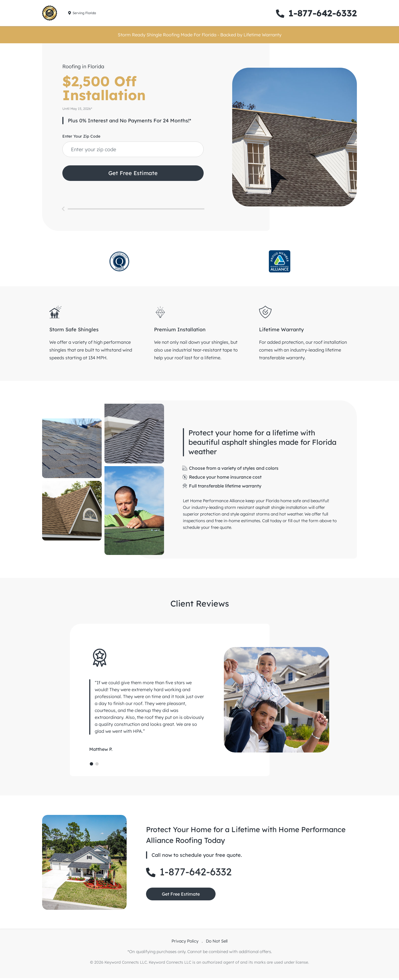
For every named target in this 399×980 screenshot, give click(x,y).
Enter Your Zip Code (81, 136)
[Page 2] (97, 766)
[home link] (50, 13)
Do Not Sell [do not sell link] (217, 943)
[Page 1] (91, 766)
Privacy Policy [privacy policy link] (186, 943)
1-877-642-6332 (316, 13)
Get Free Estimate (133, 173)
